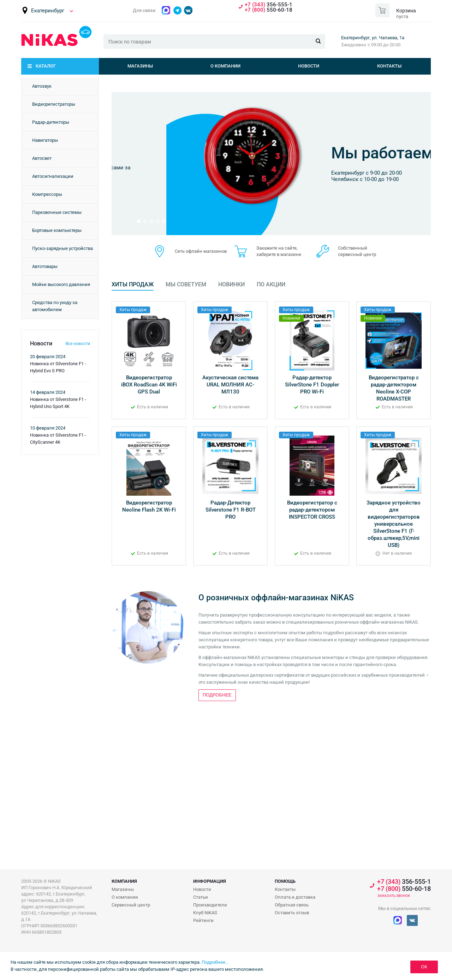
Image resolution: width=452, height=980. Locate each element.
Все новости (78, 344)
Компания (124, 881)
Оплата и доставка (295, 897)
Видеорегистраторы (54, 104)
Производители (210, 905)
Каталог (46, 66)
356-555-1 (269, 5)
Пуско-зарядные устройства (63, 248)
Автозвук (42, 86)
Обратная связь (292, 905)
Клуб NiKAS (205, 913)
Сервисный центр (131, 905)
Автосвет (42, 158)
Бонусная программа (318, 140)
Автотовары (45, 266)
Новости (309, 66)
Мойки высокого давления (61, 284)
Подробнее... (215, 962)
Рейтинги (203, 920)
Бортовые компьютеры (57, 230)
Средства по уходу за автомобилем (55, 306)
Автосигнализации (53, 176)
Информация (210, 881)
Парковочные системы (57, 212)
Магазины (140, 66)
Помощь (285, 881)
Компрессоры (47, 194)
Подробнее (298, 194)
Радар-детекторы (51, 122)
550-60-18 (269, 10)
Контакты (389, 66)
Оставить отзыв (292, 913)
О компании (225, 66)
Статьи (201, 897)
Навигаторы (45, 140)
